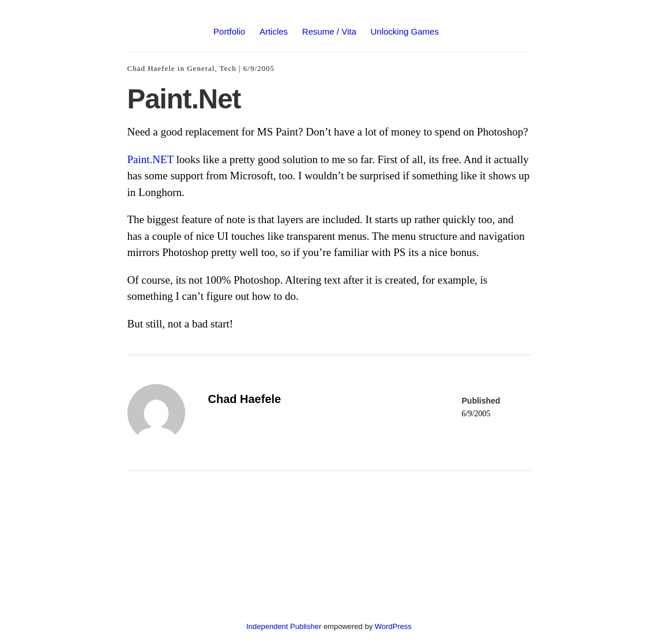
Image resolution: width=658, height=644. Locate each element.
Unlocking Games (405, 31)
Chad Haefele (151, 68)
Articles (274, 31)
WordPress (393, 626)
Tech (228, 68)
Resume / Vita (329, 31)
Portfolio (229, 31)
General (201, 68)
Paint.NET (151, 159)
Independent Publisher (284, 626)
